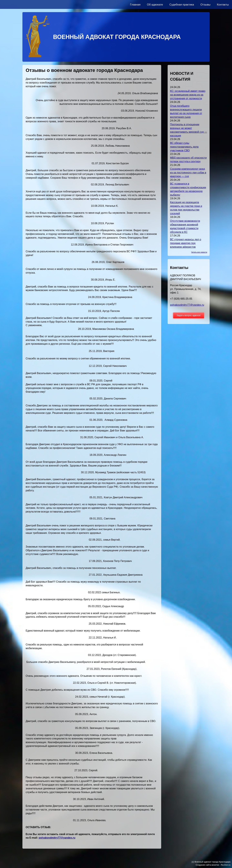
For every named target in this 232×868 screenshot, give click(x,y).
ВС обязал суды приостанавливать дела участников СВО (184, 147)
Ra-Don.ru (226, 865)
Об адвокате (155, 5)
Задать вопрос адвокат (189, 315)
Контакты (223, 5)
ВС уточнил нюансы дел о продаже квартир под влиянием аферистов (186, 243)
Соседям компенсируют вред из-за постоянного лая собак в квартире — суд (188, 173)
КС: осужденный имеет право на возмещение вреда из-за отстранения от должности (188, 95)
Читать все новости (199, 252)
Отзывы (205, 5)
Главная (135, 5)
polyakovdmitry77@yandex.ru (57, 838)
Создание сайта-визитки (207, 865)
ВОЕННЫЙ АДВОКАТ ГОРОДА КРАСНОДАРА (117, 37)
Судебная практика (182, 5)
